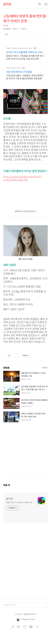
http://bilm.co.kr (13, 68)
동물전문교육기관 (30, 614)
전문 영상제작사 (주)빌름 (19, 72)
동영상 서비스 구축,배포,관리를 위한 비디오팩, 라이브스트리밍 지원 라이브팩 (25, 57)
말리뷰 (7, 4)
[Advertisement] (26, 453)
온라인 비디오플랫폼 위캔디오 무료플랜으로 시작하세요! (25, 52)
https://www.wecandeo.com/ (19, 48)
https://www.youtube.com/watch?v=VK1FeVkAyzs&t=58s (23, 178)
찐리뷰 (6, 26)
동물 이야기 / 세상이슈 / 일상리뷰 (19, 502)
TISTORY (18, 614)
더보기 (45, 368)
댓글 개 (7, 485)
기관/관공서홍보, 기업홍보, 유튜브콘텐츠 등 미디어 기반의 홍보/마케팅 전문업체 (25, 77)
